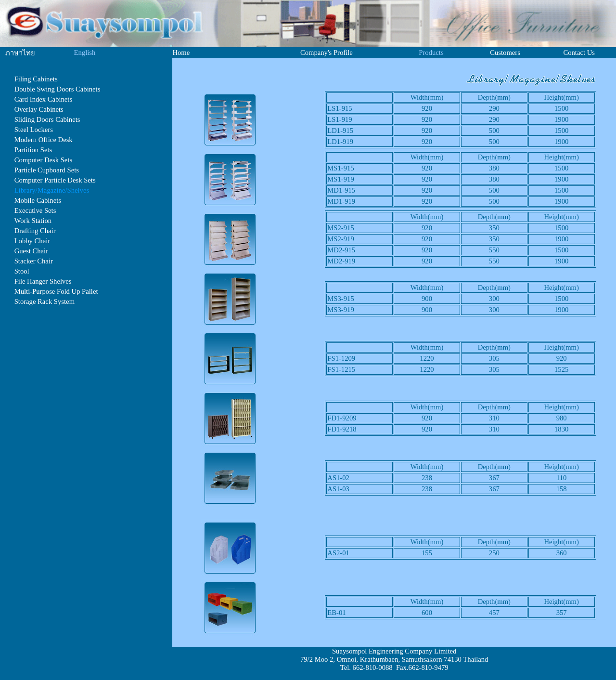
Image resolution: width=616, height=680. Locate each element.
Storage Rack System (45, 301)
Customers (505, 52)
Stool (22, 271)
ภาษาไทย (20, 53)
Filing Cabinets (36, 79)
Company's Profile (327, 52)
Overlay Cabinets (39, 109)
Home (181, 52)
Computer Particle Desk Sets (55, 180)
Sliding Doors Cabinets (47, 119)
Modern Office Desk (44, 140)
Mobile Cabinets (38, 200)
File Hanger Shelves (43, 281)
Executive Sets (35, 210)
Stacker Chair (34, 261)
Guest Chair (31, 251)
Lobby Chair (32, 241)
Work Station (33, 221)
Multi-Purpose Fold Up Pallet (56, 291)
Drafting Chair (35, 231)
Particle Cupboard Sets (47, 170)
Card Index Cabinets (43, 99)
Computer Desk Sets (44, 160)
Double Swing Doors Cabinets (58, 89)
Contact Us (579, 52)
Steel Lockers (34, 130)
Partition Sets (33, 150)
